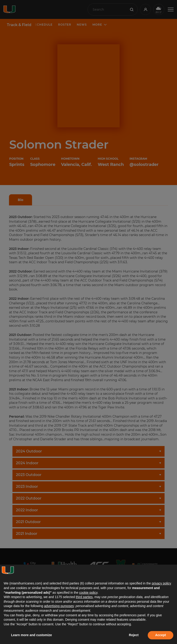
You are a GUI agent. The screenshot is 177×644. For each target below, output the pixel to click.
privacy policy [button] (161, 583)
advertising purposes (59, 606)
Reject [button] (134, 635)
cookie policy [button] (88, 593)
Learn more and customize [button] (31, 635)
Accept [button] (161, 635)
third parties (84, 597)
